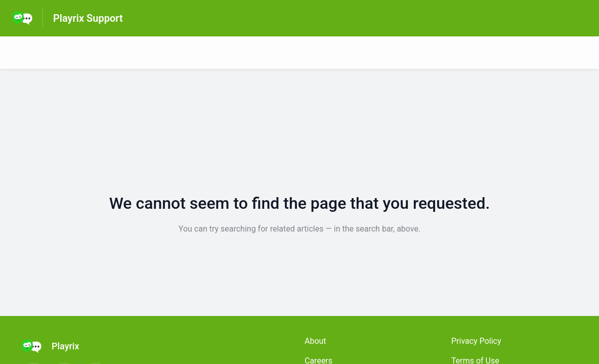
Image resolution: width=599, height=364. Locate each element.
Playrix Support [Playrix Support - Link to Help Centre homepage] (88, 18)
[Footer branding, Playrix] (55, 346)
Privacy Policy (476, 341)
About (315, 341)
